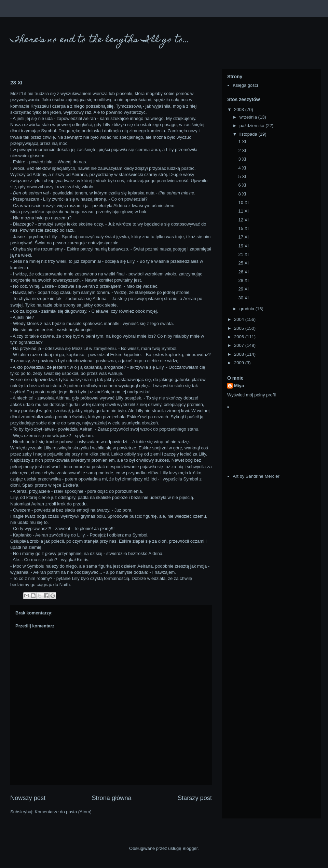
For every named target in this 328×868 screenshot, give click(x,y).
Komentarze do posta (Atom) (63, 812)
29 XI (243, 289)
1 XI (242, 142)
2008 (240, 354)
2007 (240, 345)
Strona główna (111, 798)
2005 (240, 328)
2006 (240, 337)
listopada (249, 134)
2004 (240, 319)
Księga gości (245, 85)
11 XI (243, 211)
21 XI (243, 254)
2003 (240, 110)
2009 (240, 363)
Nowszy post (28, 798)
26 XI (243, 272)
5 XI (242, 177)
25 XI (243, 263)
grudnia (248, 309)
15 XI (243, 228)
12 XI (243, 220)
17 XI (243, 237)
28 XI (243, 280)
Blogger (190, 848)
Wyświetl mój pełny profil (251, 395)
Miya (239, 386)
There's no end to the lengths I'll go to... (100, 40)
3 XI (242, 159)
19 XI (243, 246)
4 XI (242, 168)
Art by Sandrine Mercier (256, 476)
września (249, 117)
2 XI (242, 151)
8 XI (242, 194)
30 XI (243, 298)
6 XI (242, 185)
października (253, 126)
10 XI (243, 202)
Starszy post (195, 798)
